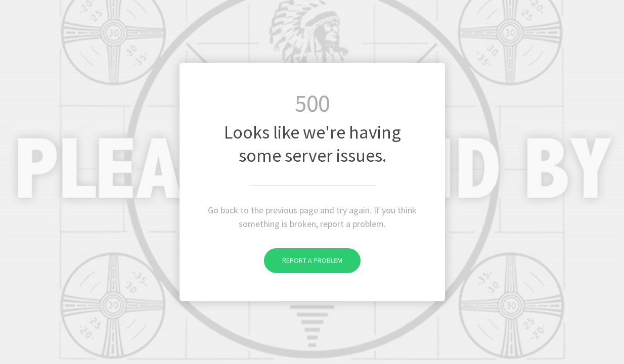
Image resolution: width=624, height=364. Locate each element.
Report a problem (303, 260)
